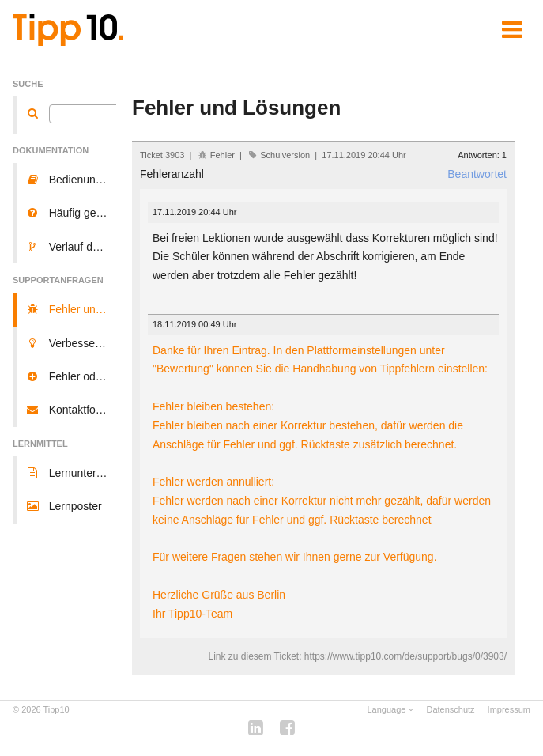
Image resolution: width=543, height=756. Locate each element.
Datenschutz (450, 709)
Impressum (509, 709)
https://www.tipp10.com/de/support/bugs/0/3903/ (405, 656)
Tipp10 (57, 709)
